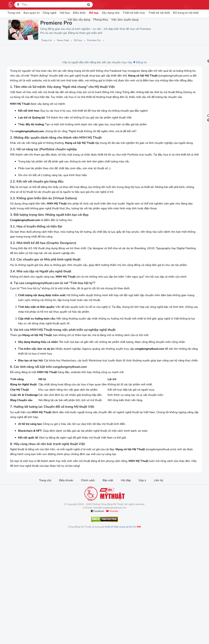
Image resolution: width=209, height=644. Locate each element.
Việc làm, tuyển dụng (125, 20)
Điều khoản (66, 592)
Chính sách (88, 592)
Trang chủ (14, 13)
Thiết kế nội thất (159, 13)
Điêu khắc (79, 13)
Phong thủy (101, 20)
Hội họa (65, 13)
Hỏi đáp (126, 592)
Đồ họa (94, 13)
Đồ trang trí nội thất (186, 13)
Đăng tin (110, 62)
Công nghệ (50, 13)
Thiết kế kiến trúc (134, 13)
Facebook (97, 622)
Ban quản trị (31, 13)
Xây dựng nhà (111, 13)
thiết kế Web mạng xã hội (119, 638)
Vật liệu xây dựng (79, 20)
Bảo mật (108, 592)
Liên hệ (158, 592)
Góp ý (142, 592)
